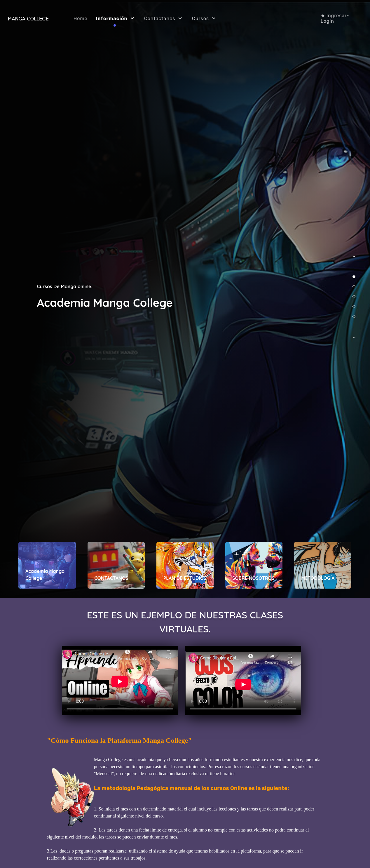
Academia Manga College (105, 303)
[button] (354, 260)
